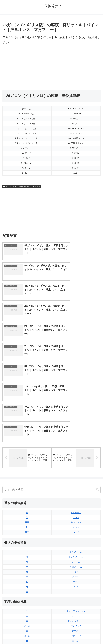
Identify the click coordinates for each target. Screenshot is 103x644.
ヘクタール (76, 517)
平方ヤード (76, 536)
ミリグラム (76, 413)
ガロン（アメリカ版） (76, 596)
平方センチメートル (27, 546)
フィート (76, 477)
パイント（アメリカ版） (76, 586)
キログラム (76, 423)
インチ (76, 472)
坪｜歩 (27, 526)
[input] (51, 390)
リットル (27, 596)
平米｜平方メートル (76, 512)
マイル (76, 487)
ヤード (76, 482)
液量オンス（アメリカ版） (76, 571)
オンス (76, 428)
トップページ (26, 634)
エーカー (76, 541)
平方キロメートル (76, 522)
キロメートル (76, 467)
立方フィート (76, 576)
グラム (76, 418)
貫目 (27, 433)
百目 (27, 423)
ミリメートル (76, 452)
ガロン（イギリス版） (76, 591)
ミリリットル (27, 591)
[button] (98, 390)
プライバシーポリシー (77, 634)
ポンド (76, 433)
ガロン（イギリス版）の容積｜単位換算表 (22, 186)
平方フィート (76, 531)
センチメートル (76, 457)
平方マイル (76, 546)
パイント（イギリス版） (76, 581)
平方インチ (76, 526)
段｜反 (27, 536)
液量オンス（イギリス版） (76, 566)
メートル (76, 462)
